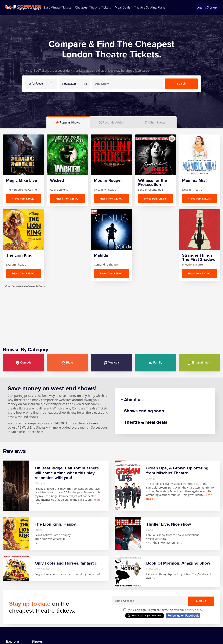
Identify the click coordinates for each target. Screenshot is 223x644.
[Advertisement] (111, 314)
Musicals (111, 363)
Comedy (24, 363)
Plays (68, 363)
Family (155, 363)
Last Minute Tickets (58, 7)
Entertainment (199, 363)
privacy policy (194, 610)
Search (181, 84)
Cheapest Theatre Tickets (93, 7)
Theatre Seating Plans (150, 7)
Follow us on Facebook (183, 616)
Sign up (201, 601)
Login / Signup (207, 7)
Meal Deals (123, 7)
